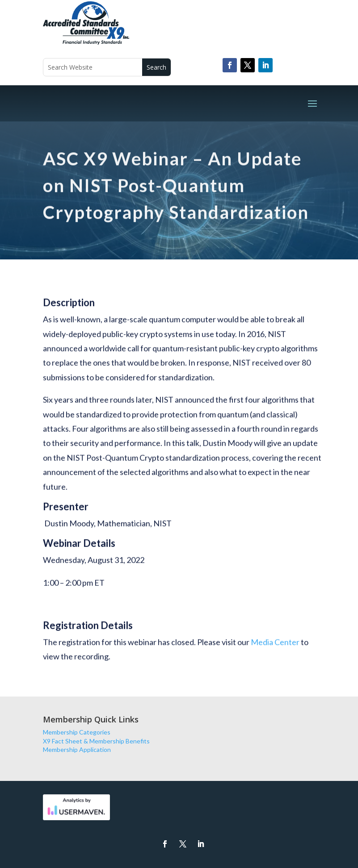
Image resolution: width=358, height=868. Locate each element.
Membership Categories (77, 732)
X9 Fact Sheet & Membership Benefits (96, 741)
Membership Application (77, 749)
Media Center (275, 647)
